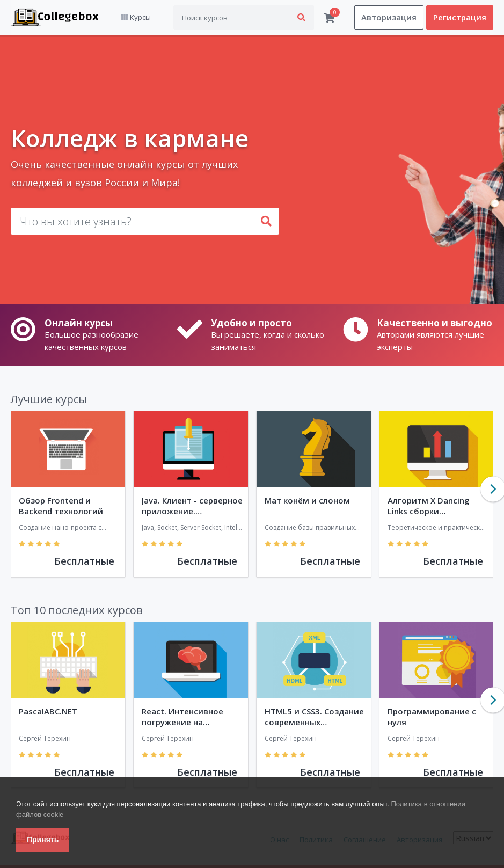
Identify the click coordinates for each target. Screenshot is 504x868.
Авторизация (389, 18)
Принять (43, 840)
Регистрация (460, 18)
